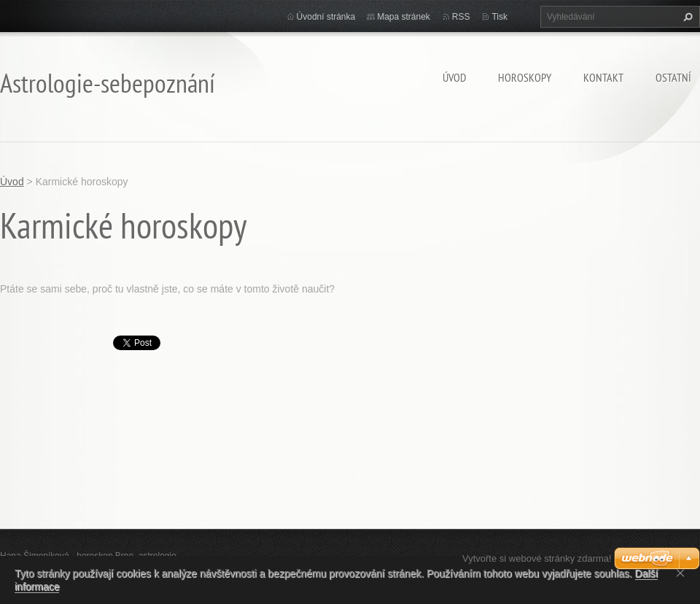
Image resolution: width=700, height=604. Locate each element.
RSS (461, 17)
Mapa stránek (404, 17)
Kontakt (603, 77)
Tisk (499, 17)
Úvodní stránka (326, 17)
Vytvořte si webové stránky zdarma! (537, 558)
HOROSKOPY (525, 77)
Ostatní (673, 77)
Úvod (454, 77)
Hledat (686, 17)
